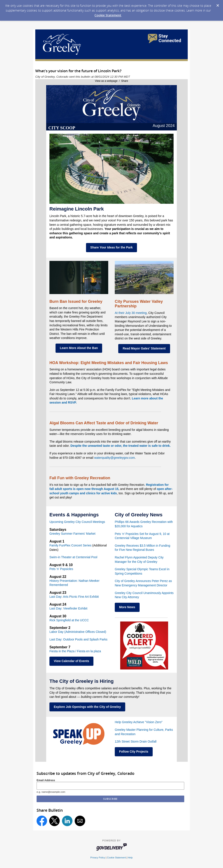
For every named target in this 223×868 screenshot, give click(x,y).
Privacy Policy (98, 858)
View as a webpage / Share (112, 81)
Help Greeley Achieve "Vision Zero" (139, 722)
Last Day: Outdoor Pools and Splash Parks (78, 639)
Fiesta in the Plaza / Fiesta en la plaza (75, 651)
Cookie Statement (108, 15)
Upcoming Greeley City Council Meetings (77, 522)
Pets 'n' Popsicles (61, 569)
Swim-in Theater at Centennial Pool (73, 557)
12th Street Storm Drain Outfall (136, 741)
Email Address (46, 780)
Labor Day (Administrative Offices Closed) (78, 632)
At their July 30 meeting (131, 313)
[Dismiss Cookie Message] (218, 4)
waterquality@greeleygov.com (114, 458)
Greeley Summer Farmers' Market (72, 534)
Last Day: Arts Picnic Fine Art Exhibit (74, 597)
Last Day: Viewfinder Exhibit (68, 608)
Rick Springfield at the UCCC (69, 620)
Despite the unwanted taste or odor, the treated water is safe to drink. (121, 446)
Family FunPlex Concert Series (70, 545)
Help (130, 858)
